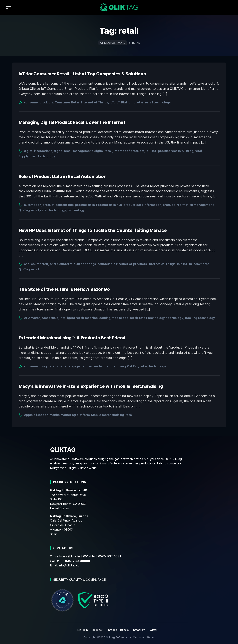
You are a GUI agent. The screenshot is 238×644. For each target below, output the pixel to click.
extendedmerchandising (107, 366)
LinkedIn (83, 630)
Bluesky (125, 630)
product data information (142, 205)
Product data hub (109, 205)
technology (47, 156)
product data (85, 205)
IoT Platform (125, 102)
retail (140, 102)
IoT (112, 102)
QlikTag (188, 151)
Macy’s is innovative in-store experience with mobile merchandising (91, 386)
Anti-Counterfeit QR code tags (73, 264)
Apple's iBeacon (36, 415)
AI (25, 318)
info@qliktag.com (70, 565)
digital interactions (38, 151)
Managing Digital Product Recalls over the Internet (72, 122)
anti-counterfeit (36, 264)
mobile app (120, 318)
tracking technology (200, 318)
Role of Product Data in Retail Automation (63, 176)
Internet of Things (95, 102)
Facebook (97, 630)
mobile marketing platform (70, 415)
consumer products (39, 102)
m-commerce (199, 264)
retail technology (158, 102)
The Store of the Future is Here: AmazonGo (64, 289)
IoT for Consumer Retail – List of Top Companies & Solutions (82, 74)
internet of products (129, 151)
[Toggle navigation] (8, 7)
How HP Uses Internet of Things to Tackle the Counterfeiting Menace (93, 230)
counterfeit (106, 264)
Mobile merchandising (108, 415)
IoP (148, 151)
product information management (188, 205)
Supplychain (28, 156)
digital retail (103, 151)
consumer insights (38, 366)
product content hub (58, 205)
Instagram (139, 630)
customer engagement (70, 366)
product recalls (169, 151)
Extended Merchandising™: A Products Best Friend (72, 338)
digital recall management (73, 151)
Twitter (153, 630)
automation (33, 205)
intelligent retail (72, 318)
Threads (112, 630)
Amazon (34, 318)
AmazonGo (50, 318)
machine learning (98, 318)
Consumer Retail (67, 102)
